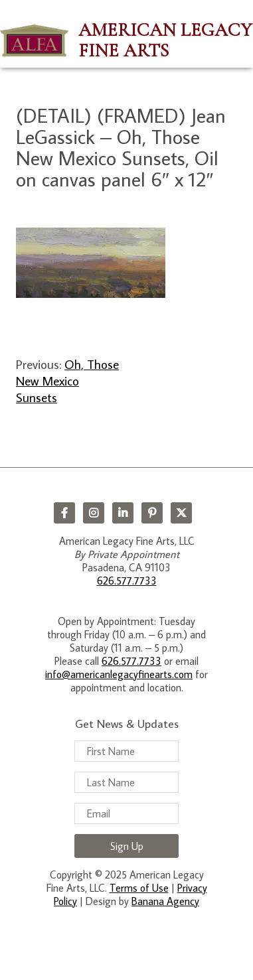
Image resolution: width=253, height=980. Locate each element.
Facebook (64, 513)
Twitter (181, 513)
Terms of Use (139, 888)
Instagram (94, 513)
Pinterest (152, 513)
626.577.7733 (127, 581)
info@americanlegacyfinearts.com (119, 674)
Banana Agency (165, 901)
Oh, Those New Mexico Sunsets (67, 381)
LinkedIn (123, 513)
